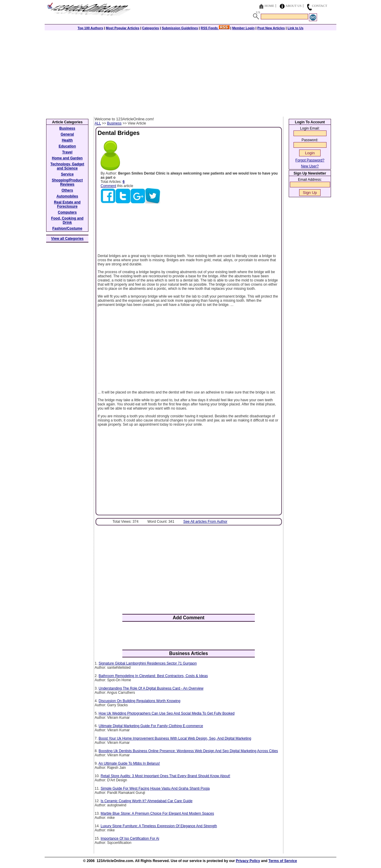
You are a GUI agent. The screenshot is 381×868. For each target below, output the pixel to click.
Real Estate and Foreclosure (67, 204)
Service (67, 174)
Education (67, 146)
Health (67, 140)
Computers (67, 212)
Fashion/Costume (67, 228)
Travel (67, 152)
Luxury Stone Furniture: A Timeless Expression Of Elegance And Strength (159, 826)
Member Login (243, 28)
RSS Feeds (215, 28)
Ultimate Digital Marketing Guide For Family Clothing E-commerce (151, 726)
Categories (150, 28)
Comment (108, 186)
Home (269, 6)
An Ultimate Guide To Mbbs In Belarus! (129, 763)
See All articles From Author (205, 522)
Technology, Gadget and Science (67, 166)
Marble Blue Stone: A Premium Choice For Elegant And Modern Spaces (157, 813)
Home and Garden (67, 158)
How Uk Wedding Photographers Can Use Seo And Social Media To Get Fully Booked (166, 713)
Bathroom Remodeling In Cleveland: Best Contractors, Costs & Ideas (153, 676)
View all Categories (67, 239)
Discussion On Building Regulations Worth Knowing (139, 701)
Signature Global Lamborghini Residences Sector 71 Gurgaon (148, 663)
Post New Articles (271, 28)
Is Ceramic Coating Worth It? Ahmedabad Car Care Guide (147, 801)
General (67, 134)
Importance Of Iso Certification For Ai (130, 839)
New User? (310, 166)
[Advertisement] (190, 72)
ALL (98, 123)
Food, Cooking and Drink (67, 220)
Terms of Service (283, 861)
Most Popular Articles (122, 28)
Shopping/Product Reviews (67, 182)
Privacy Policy (248, 861)
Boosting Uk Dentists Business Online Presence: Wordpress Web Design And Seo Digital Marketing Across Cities (188, 751)
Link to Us (295, 28)
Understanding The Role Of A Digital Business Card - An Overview (151, 688)
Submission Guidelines (180, 28)
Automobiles (67, 196)
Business (114, 123)
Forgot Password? (310, 160)
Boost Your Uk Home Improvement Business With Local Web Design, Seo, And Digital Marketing (175, 738)
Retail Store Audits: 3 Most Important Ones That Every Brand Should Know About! (165, 776)
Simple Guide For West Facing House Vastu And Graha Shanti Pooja (155, 788)
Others (67, 190)
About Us (294, 6)
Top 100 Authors (90, 28)
